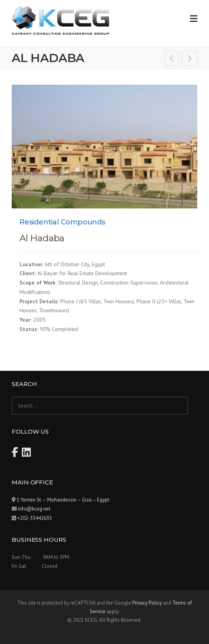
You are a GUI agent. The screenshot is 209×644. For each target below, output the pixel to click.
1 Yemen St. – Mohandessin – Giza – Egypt (63, 500)
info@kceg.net (34, 509)
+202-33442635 (35, 518)
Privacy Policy (147, 603)
